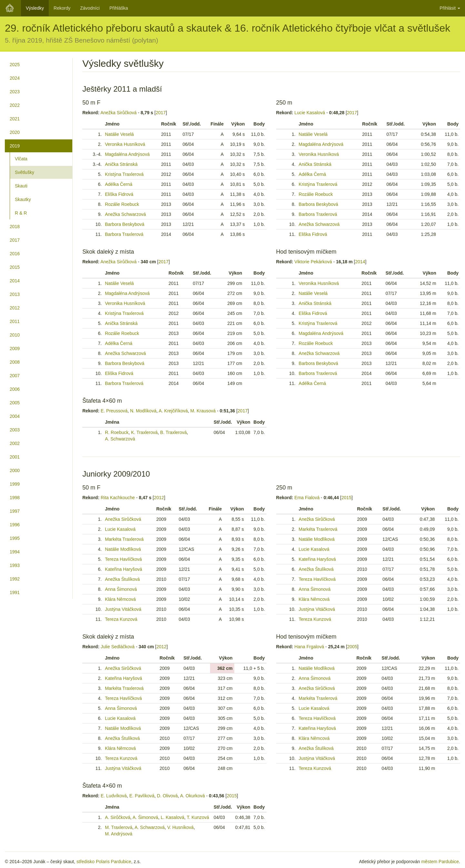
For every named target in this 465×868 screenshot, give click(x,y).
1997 (15, 511)
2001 (15, 457)
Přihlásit (450, 8)
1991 (15, 592)
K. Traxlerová (144, 432)
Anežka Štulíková (122, 579)
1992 (15, 579)
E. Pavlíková (142, 796)
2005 (15, 403)
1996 (15, 525)
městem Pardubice (440, 862)
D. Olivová (167, 796)
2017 (15, 240)
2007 (15, 376)
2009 (15, 348)
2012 (15, 308)
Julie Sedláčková (118, 647)
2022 (15, 105)
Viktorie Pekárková (313, 262)
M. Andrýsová (119, 834)
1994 (15, 552)
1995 (15, 538)
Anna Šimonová (121, 589)
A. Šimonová (145, 817)
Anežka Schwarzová (125, 214)
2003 (15, 430)
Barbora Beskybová (125, 224)
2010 (15, 335)
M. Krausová (203, 411)
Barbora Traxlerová (124, 234)
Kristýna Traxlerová (124, 174)
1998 (15, 498)
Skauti (21, 186)
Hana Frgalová (309, 647)
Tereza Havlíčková (123, 559)
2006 (15, 389)
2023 (15, 92)
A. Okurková (192, 796)
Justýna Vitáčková (123, 609)
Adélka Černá (119, 184)
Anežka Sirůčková (118, 113)
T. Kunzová (198, 817)
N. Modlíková (143, 411)
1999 (15, 484)
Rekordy (62, 8)
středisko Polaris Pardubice (104, 862)
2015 (15, 267)
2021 (15, 119)
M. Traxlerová (119, 827)
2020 (15, 132)
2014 (15, 281)
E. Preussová (114, 411)
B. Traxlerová (173, 432)
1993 (15, 565)
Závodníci (90, 8)
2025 (15, 65)
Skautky (23, 199)
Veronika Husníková (125, 144)
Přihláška (119, 8)
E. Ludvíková (114, 796)
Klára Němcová (120, 599)
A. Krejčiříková (173, 411)
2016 (15, 254)
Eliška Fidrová (119, 194)
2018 (15, 227)
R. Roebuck (117, 432)
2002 (15, 443)
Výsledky (35, 8)
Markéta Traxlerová (124, 539)
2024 (15, 78)
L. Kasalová (172, 817)
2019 (15, 146)
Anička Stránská (121, 164)
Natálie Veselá (119, 134)
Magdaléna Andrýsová (127, 154)
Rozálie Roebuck (122, 204)
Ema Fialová (307, 498)
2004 (15, 416)
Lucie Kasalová (310, 113)
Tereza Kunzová (121, 619)
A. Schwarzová (120, 439)
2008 (15, 362)
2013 (15, 294)
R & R (21, 213)
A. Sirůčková (118, 817)
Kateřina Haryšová (123, 569)
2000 (15, 470)
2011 (15, 321)
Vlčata (21, 159)
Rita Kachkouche (118, 498)
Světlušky (25, 172)
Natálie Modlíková (123, 549)
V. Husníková (180, 827)
